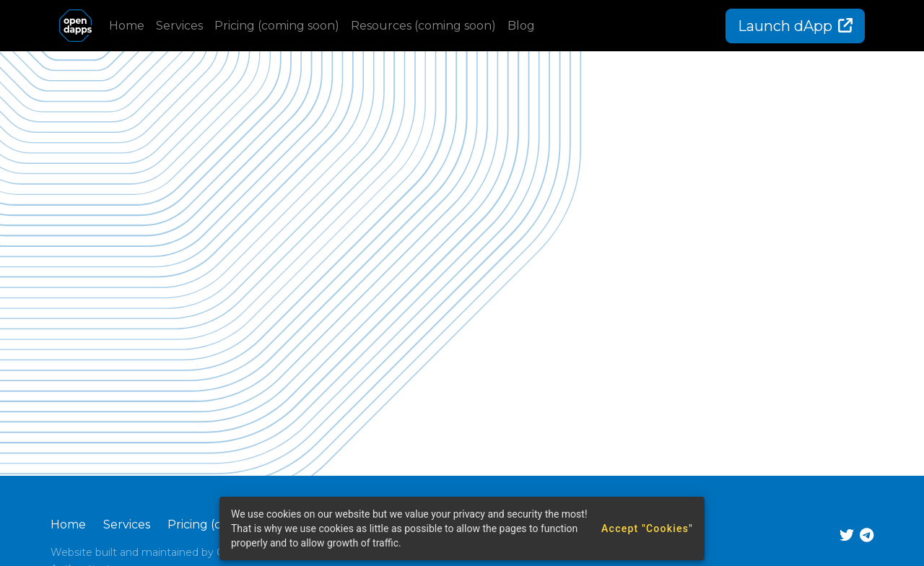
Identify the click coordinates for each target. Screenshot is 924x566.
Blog (521, 26)
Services (179, 26)
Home (127, 26)
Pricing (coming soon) (277, 26)
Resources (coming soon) (423, 26)
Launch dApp (795, 26)
